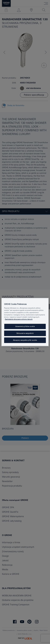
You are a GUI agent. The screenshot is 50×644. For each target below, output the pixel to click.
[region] (25, 322)
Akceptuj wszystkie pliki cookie (25, 340)
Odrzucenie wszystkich (25, 333)
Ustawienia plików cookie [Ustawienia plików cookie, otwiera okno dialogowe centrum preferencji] (25, 327)
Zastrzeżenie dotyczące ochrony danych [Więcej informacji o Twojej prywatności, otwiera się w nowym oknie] (19, 319)
